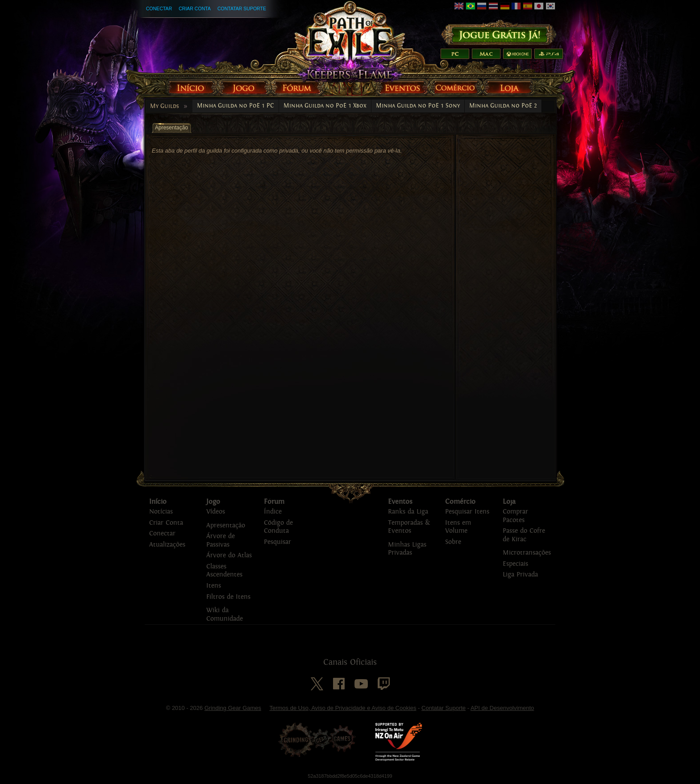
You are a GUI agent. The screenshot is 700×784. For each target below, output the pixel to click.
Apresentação (226, 525)
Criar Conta (195, 8)
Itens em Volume (458, 527)
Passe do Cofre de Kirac (524, 535)
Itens (214, 586)
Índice (273, 512)
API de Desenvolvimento (502, 708)
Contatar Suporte (242, 8)
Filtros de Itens (228, 597)
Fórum (274, 502)
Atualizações (167, 545)
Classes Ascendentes (224, 571)
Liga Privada (520, 575)
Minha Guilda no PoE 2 (503, 106)
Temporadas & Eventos (409, 527)
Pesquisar (277, 542)
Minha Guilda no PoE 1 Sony (418, 106)
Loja (509, 502)
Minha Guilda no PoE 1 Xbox (325, 106)
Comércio (460, 502)
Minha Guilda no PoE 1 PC (235, 106)
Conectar (159, 8)
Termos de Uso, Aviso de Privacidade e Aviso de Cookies (343, 708)
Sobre (453, 542)
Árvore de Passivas (221, 540)
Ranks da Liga (408, 512)
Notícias (161, 512)
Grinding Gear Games (233, 708)
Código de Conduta (278, 527)
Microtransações (527, 553)
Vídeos (216, 512)
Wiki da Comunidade (225, 614)
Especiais (515, 564)
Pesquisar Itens (467, 512)
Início (158, 502)
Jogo (213, 502)
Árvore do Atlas (229, 555)
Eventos (400, 502)
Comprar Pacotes (515, 516)
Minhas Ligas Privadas (407, 549)
